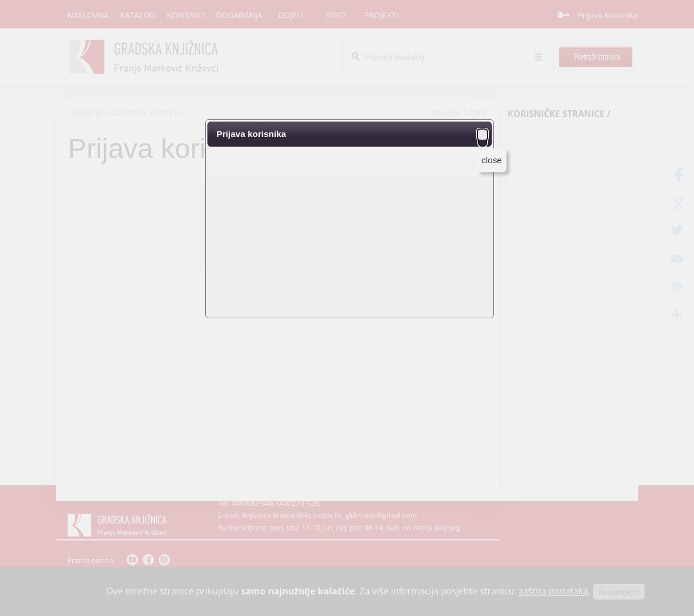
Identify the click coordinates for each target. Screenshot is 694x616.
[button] (483, 134)
